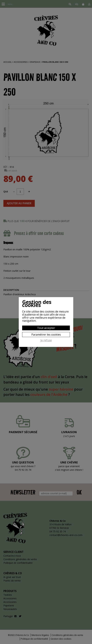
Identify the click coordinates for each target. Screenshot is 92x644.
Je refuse (46, 340)
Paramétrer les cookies (46, 335)
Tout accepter (46, 328)
